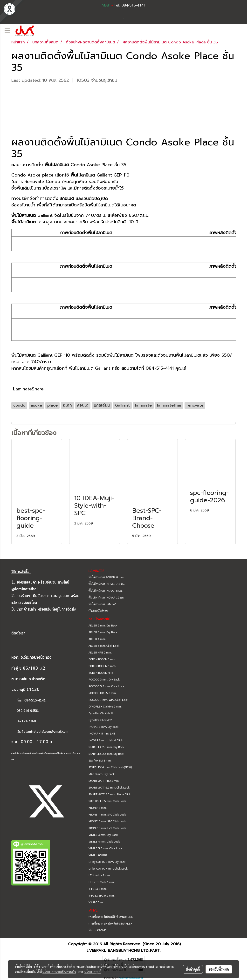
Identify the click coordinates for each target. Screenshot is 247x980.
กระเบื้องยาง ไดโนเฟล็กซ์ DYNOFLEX (111, 917)
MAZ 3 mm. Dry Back (102, 774)
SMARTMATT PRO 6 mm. (104, 781)
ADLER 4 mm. (97, 639)
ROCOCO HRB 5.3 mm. (103, 693)
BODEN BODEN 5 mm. (102, 666)
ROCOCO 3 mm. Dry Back (104, 679)
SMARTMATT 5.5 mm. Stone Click (110, 794)
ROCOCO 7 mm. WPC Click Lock (108, 700)
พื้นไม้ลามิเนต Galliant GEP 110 (41, 355)
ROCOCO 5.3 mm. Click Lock (106, 686)
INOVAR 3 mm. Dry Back (103, 727)
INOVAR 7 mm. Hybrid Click (106, 740)
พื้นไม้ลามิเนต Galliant (90, 368)
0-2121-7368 (26, 721)
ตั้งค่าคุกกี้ (193, 969)
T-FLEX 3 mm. (98, 889)
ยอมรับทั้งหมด (219, 969)
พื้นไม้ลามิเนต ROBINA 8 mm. (106, 577)
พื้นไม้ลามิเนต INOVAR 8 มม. (106, 591)
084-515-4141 (35, 701)
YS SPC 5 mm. (97, 902)
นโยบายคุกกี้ (93, 972)
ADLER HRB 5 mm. (100, 652)
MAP (106, 5)
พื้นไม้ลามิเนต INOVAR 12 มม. (106, 597)
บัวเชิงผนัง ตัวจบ (98, 611)
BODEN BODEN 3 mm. (102, 659)
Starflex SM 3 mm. (100, 760)
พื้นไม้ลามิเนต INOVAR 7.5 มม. (107, 584)
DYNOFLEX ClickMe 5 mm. (105, 706)
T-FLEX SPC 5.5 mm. (102, 895)
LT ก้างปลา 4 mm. (99, 875)
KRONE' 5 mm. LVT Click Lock (107, 828)
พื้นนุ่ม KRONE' (97, 930)
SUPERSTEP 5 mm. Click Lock (107, 801)
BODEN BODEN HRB (101, 673)
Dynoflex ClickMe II (101, 713)
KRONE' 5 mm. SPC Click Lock (107, 821)
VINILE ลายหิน (98, 855)
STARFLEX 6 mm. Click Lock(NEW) (110, 767)
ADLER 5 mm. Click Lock (104, 646)
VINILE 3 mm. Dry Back (103, 835)
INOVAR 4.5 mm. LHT (102, 733)
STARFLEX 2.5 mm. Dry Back (106, 754)
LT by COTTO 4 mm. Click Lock (108, 868)
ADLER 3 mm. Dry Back (103, 632)
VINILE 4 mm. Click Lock (104, 841)
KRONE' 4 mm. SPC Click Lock (107, 814)
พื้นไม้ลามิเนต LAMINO (102, 604)
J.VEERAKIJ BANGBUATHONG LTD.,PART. (124, 951)
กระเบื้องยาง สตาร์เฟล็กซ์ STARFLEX (110, 923)
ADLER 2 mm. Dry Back (103, 625)
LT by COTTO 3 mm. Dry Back (107, 862)
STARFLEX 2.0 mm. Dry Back (106, 747)
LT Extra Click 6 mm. (102, 882)
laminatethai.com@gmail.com (47, 732)
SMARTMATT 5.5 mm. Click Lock (109, 787)
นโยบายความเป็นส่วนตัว (59, 972)
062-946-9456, (25, 711)
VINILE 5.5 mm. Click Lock (105, 848)
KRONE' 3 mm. (98, 808)
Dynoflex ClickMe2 (100, 720)
